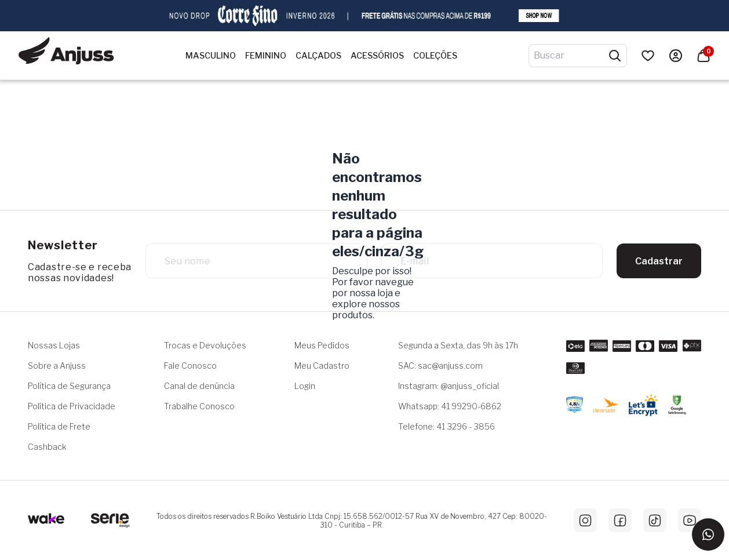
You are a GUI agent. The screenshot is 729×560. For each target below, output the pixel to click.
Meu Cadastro (322, 366)
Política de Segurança (69, 386)
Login (305, 386)
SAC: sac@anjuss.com (440, 366)
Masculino (211, 56)
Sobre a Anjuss (57, 366)
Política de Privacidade (72, 406)
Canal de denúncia (199, 386)
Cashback (47, 447)
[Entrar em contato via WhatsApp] (708, 534)
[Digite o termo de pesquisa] (571, 56)
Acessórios (377, 56)
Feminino (266, 56)
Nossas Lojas (54, 345)
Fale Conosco (190, 366)
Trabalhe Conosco (199, 406)
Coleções (435, 56)
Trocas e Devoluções (205, 345)
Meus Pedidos (322, 345)
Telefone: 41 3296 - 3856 (446, 426)
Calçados (318, 56)
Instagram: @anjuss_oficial (449, 386)
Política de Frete (59, 426)
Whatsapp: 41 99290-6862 (450, 406)
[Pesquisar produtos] (615, 56)
